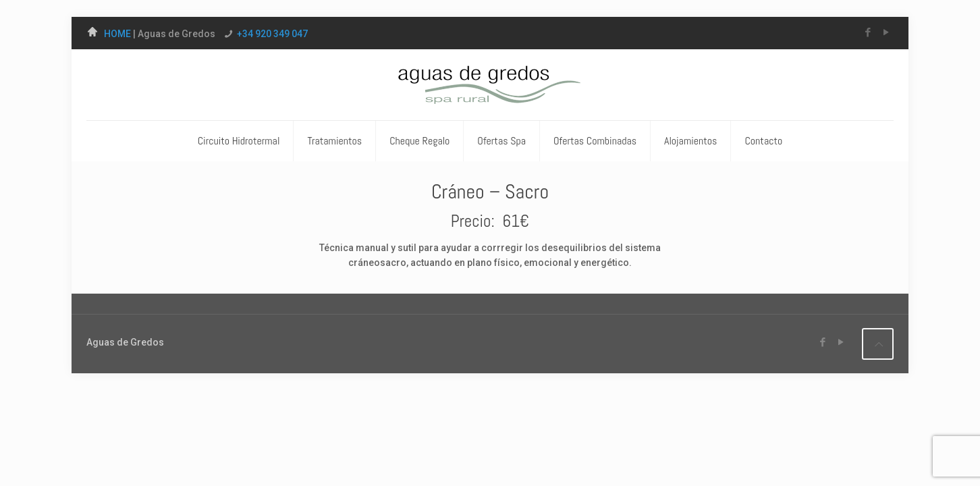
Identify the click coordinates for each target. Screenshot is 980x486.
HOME (110, 34)
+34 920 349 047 (272, 34)
